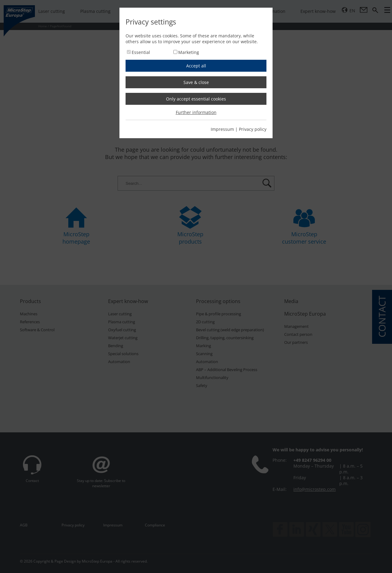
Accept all (196, 66)
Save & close (196, 82)
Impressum (222, 129)
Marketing (189, 52)
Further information (196, 112)
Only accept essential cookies (196, 99)
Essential (141, 52)
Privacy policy (253, 129)
